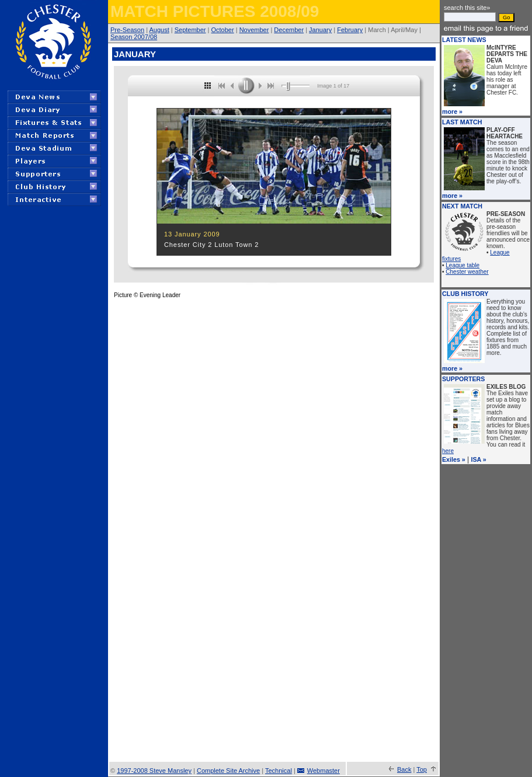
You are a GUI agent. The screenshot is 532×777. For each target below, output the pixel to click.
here (448, 451)
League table (463, 265)
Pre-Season (127, 30)
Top (422, 769)
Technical (279, 771)
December (289, 30)
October (223, 30)
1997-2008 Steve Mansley (154, 771)
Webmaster (324, 771)
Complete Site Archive (228, 771)
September (190, 30)
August (159, 30)
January (320, 30)
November (254, 30)
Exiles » (454, 459)
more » (452, 112)
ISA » (479, 459)
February (350, 30)
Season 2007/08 (134, 37)
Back (404, 769)
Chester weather (467, 272)
